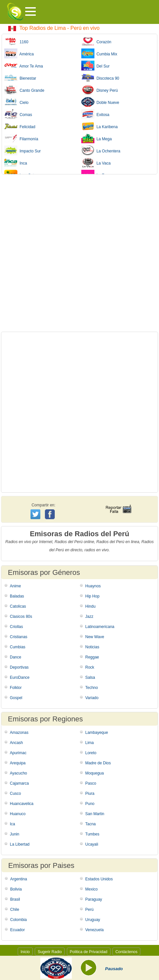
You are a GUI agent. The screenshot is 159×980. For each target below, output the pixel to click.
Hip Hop (92, 596)
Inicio (25, 952)
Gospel (16, 698)
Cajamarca (19, 783)
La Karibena (99, 126)
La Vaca (96, 163)
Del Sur (96, 66)
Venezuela (94, 930)
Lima (89, 743)
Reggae (92, 657)
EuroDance (20, 677)
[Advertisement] (79, 253)
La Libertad (20, 844)
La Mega (97, 138)
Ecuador (18, 930)
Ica (12, 824)
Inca (16, 163)
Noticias (92, 647)
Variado (92, 698)
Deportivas (19, 667)
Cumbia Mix (99, 53)
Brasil (15, 899)
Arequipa (18, 763)
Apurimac (18, 753)
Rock (90, 667)
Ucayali (92, 844)
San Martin (95, 814)
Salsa (90, 677)
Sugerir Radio (50, 952)
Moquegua (95, 773)
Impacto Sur (22, 150)
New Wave (95, 637)
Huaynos (93, 586)
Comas (18, 114)
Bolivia (16, 889)
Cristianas (19, 637)
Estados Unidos (99, 879)
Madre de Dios (98, 763)
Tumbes (92, 834)
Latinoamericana (100, 627)
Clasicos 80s (21, 617)
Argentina (19, 879)
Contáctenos (126, 952)
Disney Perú (100, 90)
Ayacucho (18, 773)
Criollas (16, 627)
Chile (15, 910)
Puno (90, 804)
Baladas (17, 596)
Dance (16, 657)
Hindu (90, 606)
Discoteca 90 (100, 78)
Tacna (90, 824)
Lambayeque (97, 733)
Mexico (91, 889)
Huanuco (18, 814)
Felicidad (20, 126)
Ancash (16, 743)
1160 (16, 41)
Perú (89, 910)
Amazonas (19, 733)
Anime (15, 586)
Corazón (96, 41)
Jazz (89, 617)
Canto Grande (24, 90)
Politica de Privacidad (89, 952)
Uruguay (93, 920)
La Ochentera (101, 150)
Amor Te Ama (24, 66)
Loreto (91, 753)
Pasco (91, 783)
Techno (92, 688)
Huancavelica (22, 804)
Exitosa (95, 114)
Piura (90, 794)
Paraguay (94, 899)
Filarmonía (21, 138)
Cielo (16, 102)
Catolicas (18, 606)
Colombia (19, 920)
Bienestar (20, 78)
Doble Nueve (100, 102)
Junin (15, 834)
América (19, 53)
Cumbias (18, 647)
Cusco (15, 794)
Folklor (16, 688)
